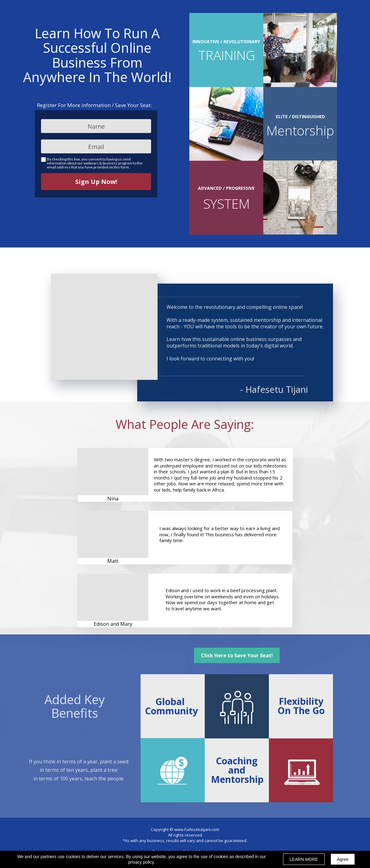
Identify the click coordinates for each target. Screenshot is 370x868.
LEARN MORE (304, 859)
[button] (237, 655)
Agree (343, 859)
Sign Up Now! (96, 182)
